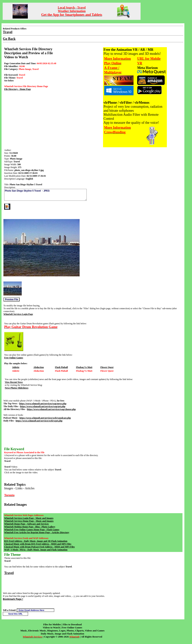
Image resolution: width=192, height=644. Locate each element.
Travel (9, 573)
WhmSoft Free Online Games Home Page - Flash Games (32, 530)
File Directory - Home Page (18, 89)
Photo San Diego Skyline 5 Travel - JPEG (45, 195)
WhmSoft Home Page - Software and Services (26, 524)
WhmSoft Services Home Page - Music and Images (29, 521)
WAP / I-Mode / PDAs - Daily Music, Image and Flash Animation (36, 550)
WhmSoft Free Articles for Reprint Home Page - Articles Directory (37, 532)
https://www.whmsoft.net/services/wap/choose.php (51, 409)
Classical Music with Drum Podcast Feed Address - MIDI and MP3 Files (39, 547)
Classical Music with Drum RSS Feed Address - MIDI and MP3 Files (38, 544)
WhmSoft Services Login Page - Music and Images (29, 518)
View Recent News (14, 382)
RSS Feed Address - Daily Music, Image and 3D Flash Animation (36, 541)
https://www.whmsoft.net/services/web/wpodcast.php (45, 418)
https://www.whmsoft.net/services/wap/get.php (43, 406)
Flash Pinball (62, 367)
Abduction (39, 367)
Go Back (9, 39)
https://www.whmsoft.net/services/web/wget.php (39, 421)
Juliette (16, 367)
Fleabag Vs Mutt (84, 367)
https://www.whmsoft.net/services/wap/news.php (43, 404)
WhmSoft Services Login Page (18, 314)
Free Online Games (14, 358)
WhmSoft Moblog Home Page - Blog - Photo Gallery (30, 527)
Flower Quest (107, 367)
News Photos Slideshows (17, 388)
